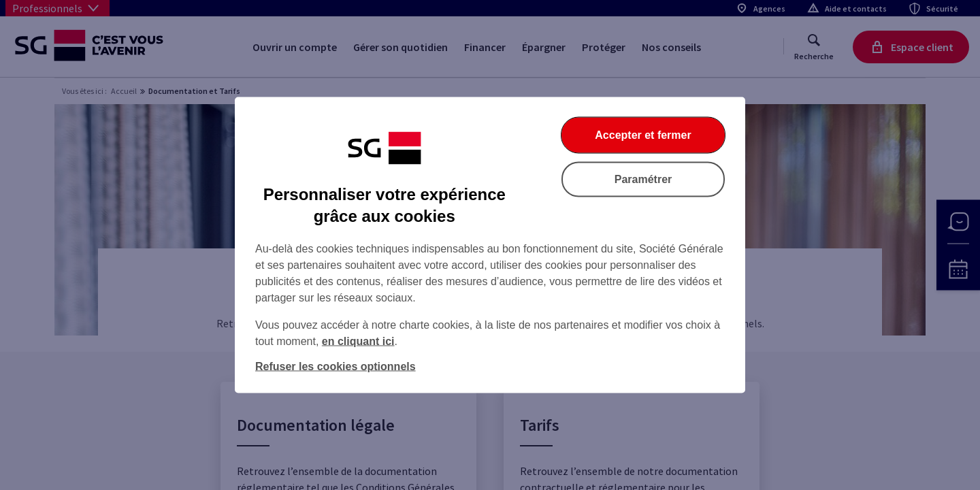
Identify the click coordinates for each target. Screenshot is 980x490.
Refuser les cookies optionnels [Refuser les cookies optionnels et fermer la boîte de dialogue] (336, 366)
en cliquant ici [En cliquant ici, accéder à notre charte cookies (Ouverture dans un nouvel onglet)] (358, 341)
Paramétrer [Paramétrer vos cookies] (643, 179)
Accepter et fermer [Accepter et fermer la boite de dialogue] (643, 135)
